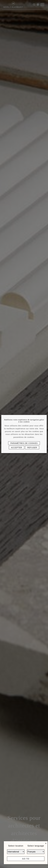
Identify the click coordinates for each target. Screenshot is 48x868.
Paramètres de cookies (24, 443)
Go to (26, 859)
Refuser (32, 448)
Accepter (17, 448)
